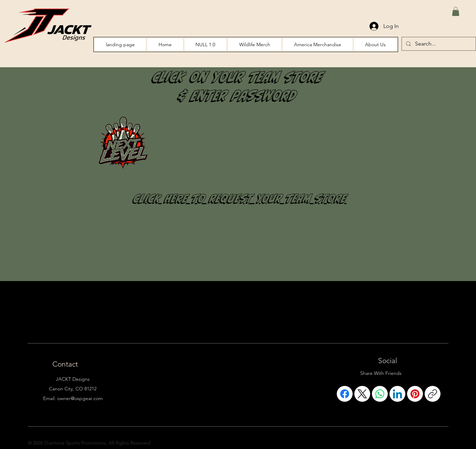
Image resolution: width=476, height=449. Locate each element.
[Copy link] (433, 394)
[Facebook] (345, 394)
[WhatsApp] (380, 394)
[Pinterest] (415, 394)
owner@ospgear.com (80, 398)
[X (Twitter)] (362, 394)
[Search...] (438, 44)
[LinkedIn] (397, 394)
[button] (456, 11)
